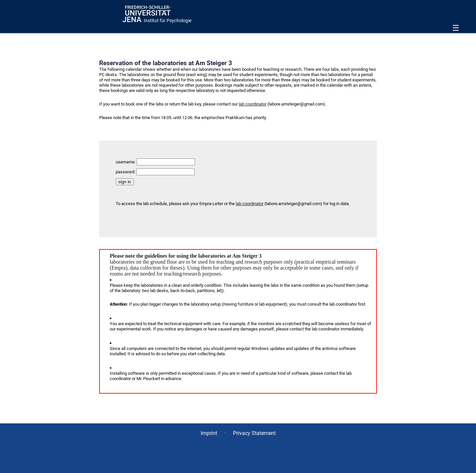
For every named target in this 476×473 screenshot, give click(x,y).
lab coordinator (253, 104)
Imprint (209, 433)
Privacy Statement (254, 433)
